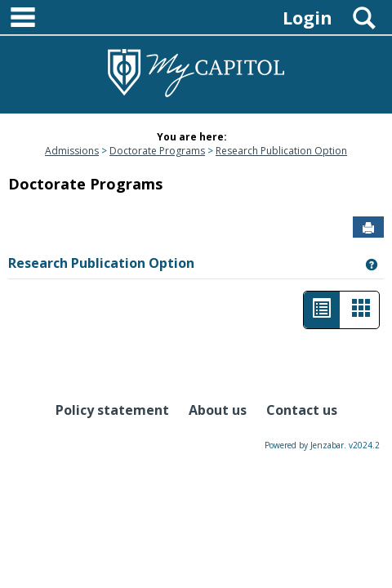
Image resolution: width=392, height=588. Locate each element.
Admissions (72, 151)
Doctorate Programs (157, 151)
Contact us (302, 410)
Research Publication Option (281, 151)
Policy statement (112, 410)
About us (218, 410)
